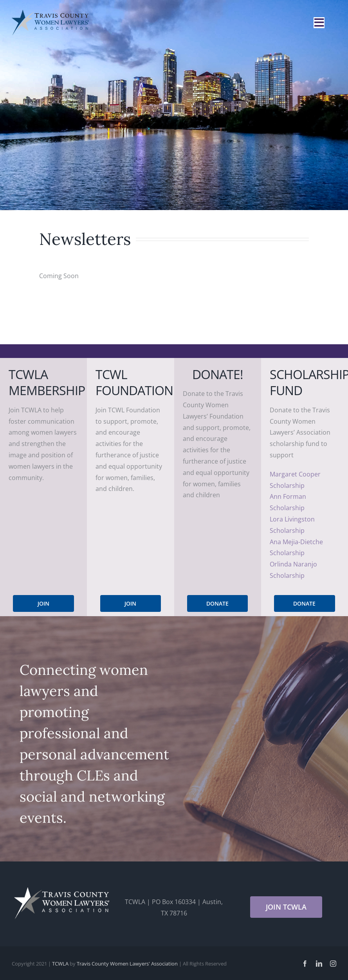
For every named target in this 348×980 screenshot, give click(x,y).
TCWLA (60, 964)
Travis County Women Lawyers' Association (127, 964)
